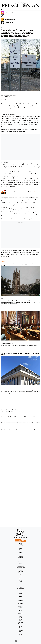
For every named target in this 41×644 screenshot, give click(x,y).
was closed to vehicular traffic (8, 114)
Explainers (21, 562)
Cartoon (20, 594)
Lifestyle (21, 607)
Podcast (20, 596)
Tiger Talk (21, 599)
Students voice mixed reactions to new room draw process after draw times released (19, 430)
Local (20, 548)
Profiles (20, 587)
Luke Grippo (3, 406)
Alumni (21, 550)
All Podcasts (21, 602)
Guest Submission (20, 569)
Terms (20, 634)
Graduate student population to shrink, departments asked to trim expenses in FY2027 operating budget (20, 410)
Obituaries (21, 558)
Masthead (21, 622)
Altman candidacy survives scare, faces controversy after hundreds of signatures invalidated (20, 423)
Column (21, 565)
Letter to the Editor (20, 566)
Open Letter (20, 571)
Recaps (20, 581)
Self (20, 609)
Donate (24, 541)
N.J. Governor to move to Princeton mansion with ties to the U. (16, 404)
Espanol (21, 621)
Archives (21, 616)
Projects (21, 611)
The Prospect (20, 604)
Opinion (21, 564)
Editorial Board (20, 570)
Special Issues (20, 613)
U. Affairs (21, 545)
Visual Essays (21, 592)
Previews (21, 583)
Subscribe (18, 540)
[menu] (40, 10)
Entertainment (20, 606)
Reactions (20, 573)
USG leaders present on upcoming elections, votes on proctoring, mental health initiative (20, 354)
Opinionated (21, 600)
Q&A (21, 551)
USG (21, 554)
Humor (20, 619)
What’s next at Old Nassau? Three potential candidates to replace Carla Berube (20, 417)
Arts (20, 605)
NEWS (3, 27)
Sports (21, 579)
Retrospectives (20, 589)
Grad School (21, 547)
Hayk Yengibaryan (4, 419)
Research (21, 555)
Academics (21, 556)
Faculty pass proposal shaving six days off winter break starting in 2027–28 (19, 310)
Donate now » (37, 192)
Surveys (21, 576)
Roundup (20, 598)
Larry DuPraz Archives (20, 629)
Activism (21, 552)
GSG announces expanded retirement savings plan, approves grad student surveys (19, 265)
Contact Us (21, 624)
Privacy (21, 633)
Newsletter (20, 612)
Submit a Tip (20, 630)
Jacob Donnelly (4, 95)
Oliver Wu (3, 426)
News (21, 543)
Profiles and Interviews (21, 584)
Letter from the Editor (21, 568)
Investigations (21, 590)
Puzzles (21, 617)
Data (20, 575)
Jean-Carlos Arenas (13, 95)
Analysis (21, 559)
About (20, 626)
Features (20, 586)
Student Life (21, 546)
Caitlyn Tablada (4, 433)
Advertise (20, 628)
